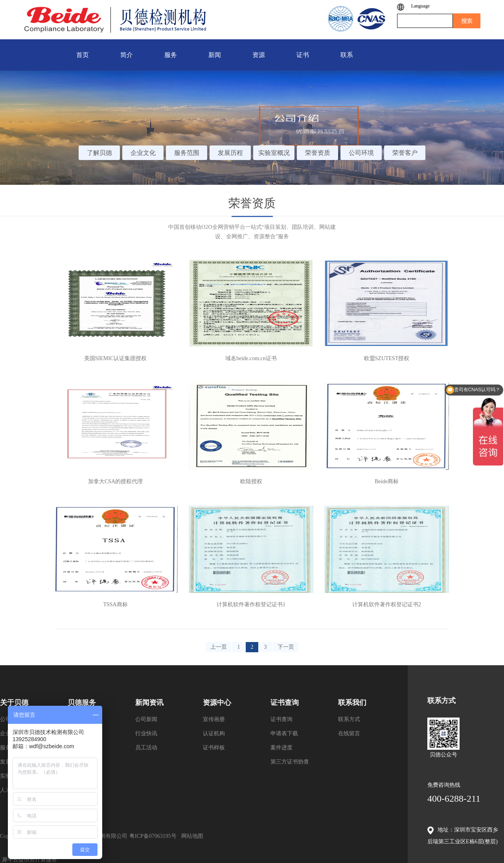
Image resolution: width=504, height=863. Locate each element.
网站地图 (191, 836)
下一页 (286, 647)
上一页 (219, 647)
